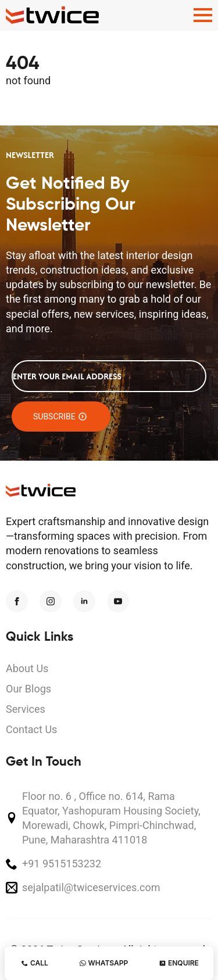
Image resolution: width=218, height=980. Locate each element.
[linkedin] (84, 601)
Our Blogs (28, 689)
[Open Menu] (203, 15)
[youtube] (118, 601)
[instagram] (51, 601)
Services (26, 709)
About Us (27, 668)
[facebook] (17, 601)
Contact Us (31, 729)
